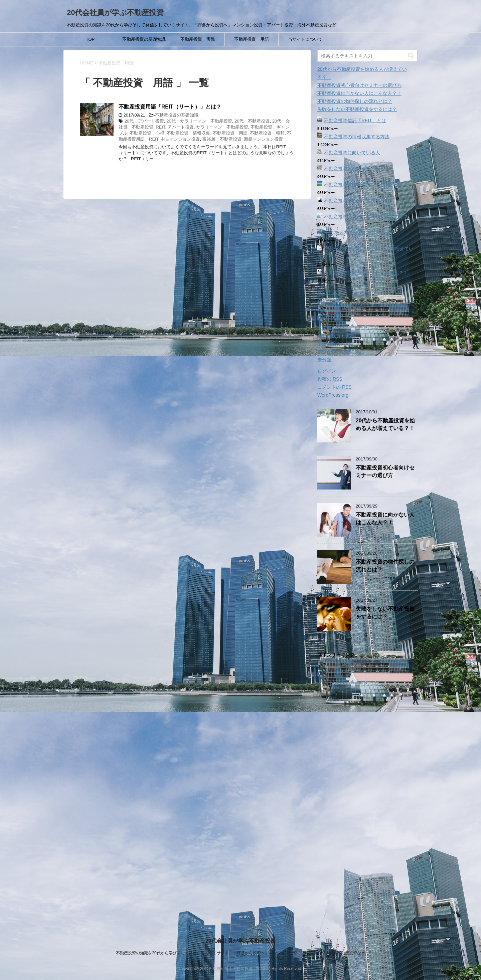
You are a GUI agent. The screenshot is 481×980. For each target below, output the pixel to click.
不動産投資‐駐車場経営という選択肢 (362, 185)
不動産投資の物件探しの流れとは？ (355, 101)
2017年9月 (329, 300)
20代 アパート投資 (144, 121)
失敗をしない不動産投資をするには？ (357, 109)
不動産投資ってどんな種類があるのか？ (366, 217)
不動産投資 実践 (198, 39)
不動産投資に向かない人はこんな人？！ (359, 93)
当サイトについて (305, 39)
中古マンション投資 (180, 139)
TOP (90, 39)
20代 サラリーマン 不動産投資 (199, 121)
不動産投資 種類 (267, 133)
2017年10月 (330, 292)
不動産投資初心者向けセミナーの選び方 (359, 85)
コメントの (335, 387)
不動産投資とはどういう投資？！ (359, 169)
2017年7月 (329, 316)
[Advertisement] (367, 783)
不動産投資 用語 (252, 39)
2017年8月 (329, 308)
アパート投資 (181, 127)
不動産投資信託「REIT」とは (355, 121)
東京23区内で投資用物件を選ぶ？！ (362, 233)
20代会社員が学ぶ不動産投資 (115, 13)
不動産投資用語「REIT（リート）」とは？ (170, 107)
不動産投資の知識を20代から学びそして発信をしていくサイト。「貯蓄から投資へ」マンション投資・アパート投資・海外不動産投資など (240, 953)
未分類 (324, 360)
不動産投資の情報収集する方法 (357, 137)
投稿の (330, 379)
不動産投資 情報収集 (188, 133)
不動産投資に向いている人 (352, 153)
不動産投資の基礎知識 (144, 39)
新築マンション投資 (263, 139)
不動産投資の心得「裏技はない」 (359, 201)
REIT (160, 127)
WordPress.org (333, 395)
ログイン (327, 371)
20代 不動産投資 (252, 121)
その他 (324, 328)
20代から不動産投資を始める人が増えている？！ (385, 424)
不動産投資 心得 (147, 133)
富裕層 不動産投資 (222, 139)
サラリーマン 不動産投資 (222, 127)
